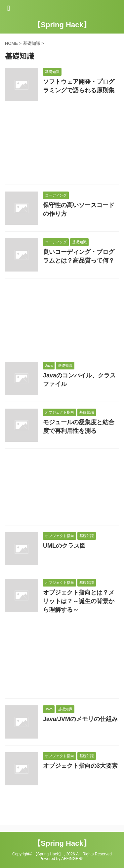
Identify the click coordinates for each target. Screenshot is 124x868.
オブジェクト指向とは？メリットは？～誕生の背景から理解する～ (79, 601)
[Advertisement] (62, 148)
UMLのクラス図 (64, 546)
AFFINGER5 (72, 859)
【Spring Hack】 (62, 25)
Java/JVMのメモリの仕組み (80, 719)
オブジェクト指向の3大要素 (80, 766)
